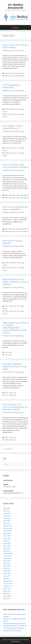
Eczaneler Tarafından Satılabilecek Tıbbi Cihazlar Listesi (15, 366)
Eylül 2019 (7, 579)
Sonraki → (11, 449)
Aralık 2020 (7, 543)
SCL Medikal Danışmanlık (15, 6)
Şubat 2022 (7, 516)
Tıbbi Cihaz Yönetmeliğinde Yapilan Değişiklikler (15, 208)
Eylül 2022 (7, 511)
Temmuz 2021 (8, 528)
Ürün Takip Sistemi (18, 73)
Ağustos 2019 (8, 581)
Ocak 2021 (7, 541)
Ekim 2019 (7, 576)
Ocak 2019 (7, 599)
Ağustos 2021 (8, 526)
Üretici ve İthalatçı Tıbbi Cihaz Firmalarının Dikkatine (15, 166)
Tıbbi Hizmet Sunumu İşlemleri (13, 242)
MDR (6, 195)
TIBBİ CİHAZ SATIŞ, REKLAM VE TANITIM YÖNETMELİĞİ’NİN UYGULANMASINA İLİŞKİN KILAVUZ (15, 328)
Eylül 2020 (7, 551)
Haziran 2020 (8, 556)
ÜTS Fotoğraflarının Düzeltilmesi (11, 86)
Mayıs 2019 (7, 589)
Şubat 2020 (7, 566)
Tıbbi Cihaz (8, 73)
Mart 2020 (7, 563)
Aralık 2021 (7, 518)
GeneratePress (15, 641)
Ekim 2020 (7, 548)
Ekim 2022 (7, 508)
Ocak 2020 (7, 568)
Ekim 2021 (7, 523)
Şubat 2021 (7, 538)
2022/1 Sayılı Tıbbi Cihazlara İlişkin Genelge (15, 46)
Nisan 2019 (7, 591)
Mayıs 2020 (7, 558)
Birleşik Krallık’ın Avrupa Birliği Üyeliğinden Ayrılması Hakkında (15, 282)
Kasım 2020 (7, 546)
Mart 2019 (7, 594)
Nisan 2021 (7, 536)
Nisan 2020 (7, 561)
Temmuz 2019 (8, 584)
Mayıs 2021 (7, 533)
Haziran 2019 (8, 586)
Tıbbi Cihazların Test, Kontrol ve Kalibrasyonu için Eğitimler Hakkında (15, 407)
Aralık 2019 (7, 571)
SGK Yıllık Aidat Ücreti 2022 (12, 631)
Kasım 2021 (7, 521)
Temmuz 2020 (8, 553)
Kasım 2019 (7, 574)
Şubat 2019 (7, 596)
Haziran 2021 (8, 531)
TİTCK (6, 109)
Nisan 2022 (7, 513)
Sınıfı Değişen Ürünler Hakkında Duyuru (13, 127)
